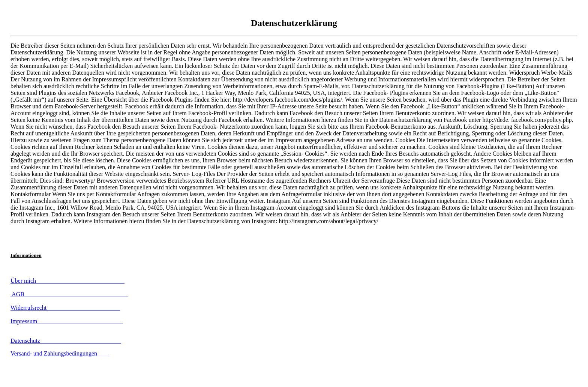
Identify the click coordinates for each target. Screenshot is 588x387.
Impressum (67, 321)
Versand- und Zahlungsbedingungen (60, 353)
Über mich (67, 281)
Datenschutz (66, 341)
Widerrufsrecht (65, 308)
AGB (69, 294)
